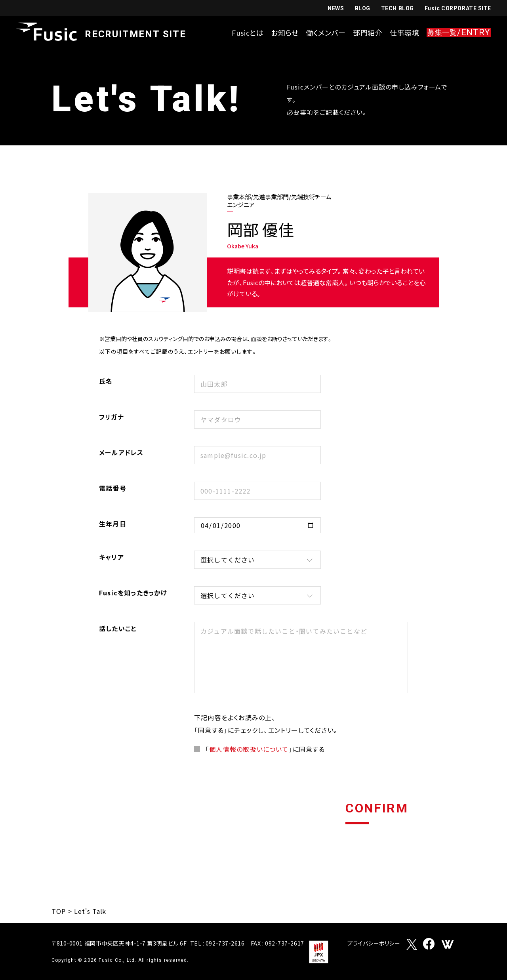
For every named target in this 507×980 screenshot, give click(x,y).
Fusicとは (248, 32)
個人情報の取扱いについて (249, 749)
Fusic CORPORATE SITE (458, 8)
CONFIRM (377, 809)
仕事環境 (405, 32)
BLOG (363, 8)
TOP (59, 911)
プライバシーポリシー (374, 944)
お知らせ (285, 32)
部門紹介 (368, 32)
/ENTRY (459, 33)
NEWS (336, 8)
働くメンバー (326, 32)
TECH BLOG (397, 8)
